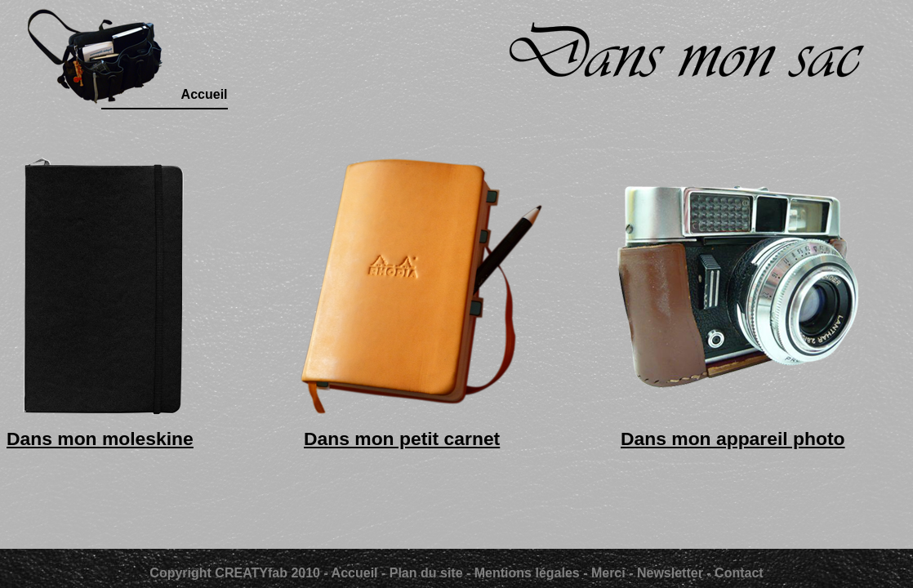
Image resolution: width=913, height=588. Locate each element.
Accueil (356, 573)
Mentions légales (527, 573)
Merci (610, 573)
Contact (739, 573)
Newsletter (670, 573)
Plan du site (426, 573)
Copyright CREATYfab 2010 (235, 573)
